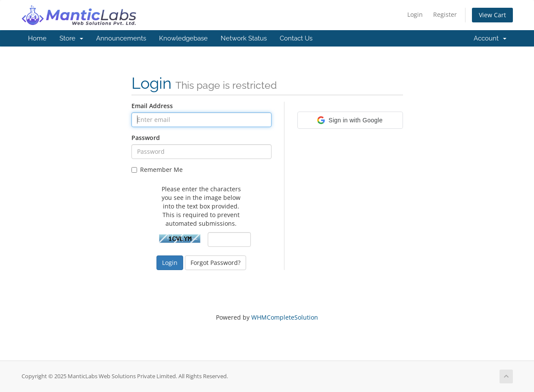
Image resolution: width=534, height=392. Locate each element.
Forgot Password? (215, 263)
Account (490, 38)
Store (71, 38)
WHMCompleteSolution (285, 317)
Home (37, 38)
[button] (350, 120)
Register (445, 14)
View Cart (492, 15)
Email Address (152, 106)
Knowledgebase (183, 38)
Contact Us (296, 38)
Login (415, 14)
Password (146, 138)
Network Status (244, 38)
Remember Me (157, 170)
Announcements (121, 38)
